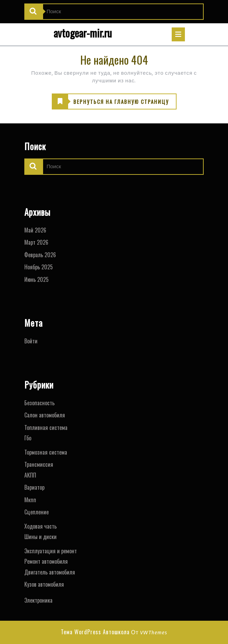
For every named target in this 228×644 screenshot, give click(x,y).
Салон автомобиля (45, 415)
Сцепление (36, 512)
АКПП (30, 475)
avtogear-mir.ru (83, 33)
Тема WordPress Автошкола (95, 632)
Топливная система (46, 427)
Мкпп (30, 500)
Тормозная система (46, 452)
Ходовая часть (40, 526)
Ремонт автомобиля (46, 561)
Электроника (38, 600)
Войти (31, 341)
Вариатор (34, 487)
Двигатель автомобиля (50, 572)
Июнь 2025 (36, 279)
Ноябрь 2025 (39, 267)
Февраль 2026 (40, 255)
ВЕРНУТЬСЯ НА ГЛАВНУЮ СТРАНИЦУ (111, 102)
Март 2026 (36, 242)
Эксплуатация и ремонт (51, 551)
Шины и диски (40, 537)
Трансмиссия (39, 464)
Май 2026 (35, 230)
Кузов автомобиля (44, 584)
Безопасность (39, 403)
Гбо (28, 438)
